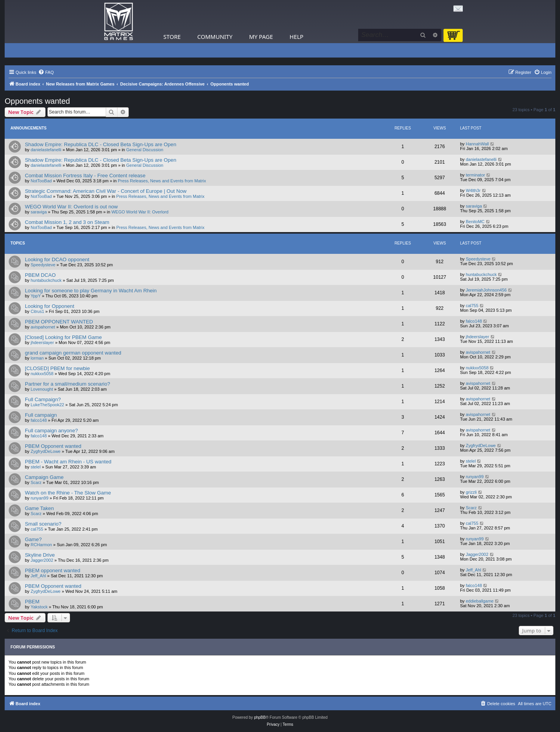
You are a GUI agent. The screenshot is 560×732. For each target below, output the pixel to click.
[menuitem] (46, 72)
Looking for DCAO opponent (57, 259)
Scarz (36, 482)
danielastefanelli (46, 150)
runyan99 (475, 477)
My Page (261, 37)
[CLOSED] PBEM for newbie (57, 368)
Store (172, 37)
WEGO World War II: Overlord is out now (71, 207)
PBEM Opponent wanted (53, 446)
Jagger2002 (42, 560)
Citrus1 (38, 311)
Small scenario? (43, 524)
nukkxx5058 (42, 374)
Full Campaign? (43, 399)
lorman (37, 358)
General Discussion (145, 150)
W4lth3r (473, 190)
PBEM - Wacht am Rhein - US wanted (68, 462)
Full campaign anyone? (51, 431)
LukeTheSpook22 (47, 405)
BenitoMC (475, 222)
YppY (36, 296)
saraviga (39, 212)
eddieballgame (480, 601)
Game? (33, 539)
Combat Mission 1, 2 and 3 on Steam (67, 222)
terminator (476, 175)
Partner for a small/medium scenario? (67, 384)
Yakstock (39, 607)
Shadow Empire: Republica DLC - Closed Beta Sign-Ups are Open (101, 144)
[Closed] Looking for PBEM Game (63, 337)
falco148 (474, 321)
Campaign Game (44, 477)
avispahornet (43, 327)
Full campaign (41, 415)
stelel (36, 467)
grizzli (471, 492)
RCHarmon (41, 545)
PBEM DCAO (40, 275)
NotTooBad (41, 181)
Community (215, 37)
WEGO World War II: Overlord (140, 212)
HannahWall (478, 144)
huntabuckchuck (46, 280)
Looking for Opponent (50, 306)
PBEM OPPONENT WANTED (59, 322)
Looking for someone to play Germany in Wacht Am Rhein (91, 291)
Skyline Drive (40, 555)
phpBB (260, 717)
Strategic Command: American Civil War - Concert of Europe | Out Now (106, 191)
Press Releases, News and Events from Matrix (162, 181)
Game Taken (39, 508)
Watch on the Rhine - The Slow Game (68, 493)
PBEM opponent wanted (52, 570)
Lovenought (42, 389)
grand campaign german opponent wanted (73, 353)
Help (297, 37)
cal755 (472, 306)
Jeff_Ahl (38, 576)
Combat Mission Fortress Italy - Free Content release (85, 176)
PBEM (32, 602)
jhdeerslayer (42, 342)
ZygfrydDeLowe (46, 451)
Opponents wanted (37, 101)
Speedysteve (43, 265)
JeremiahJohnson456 (486, 290)
